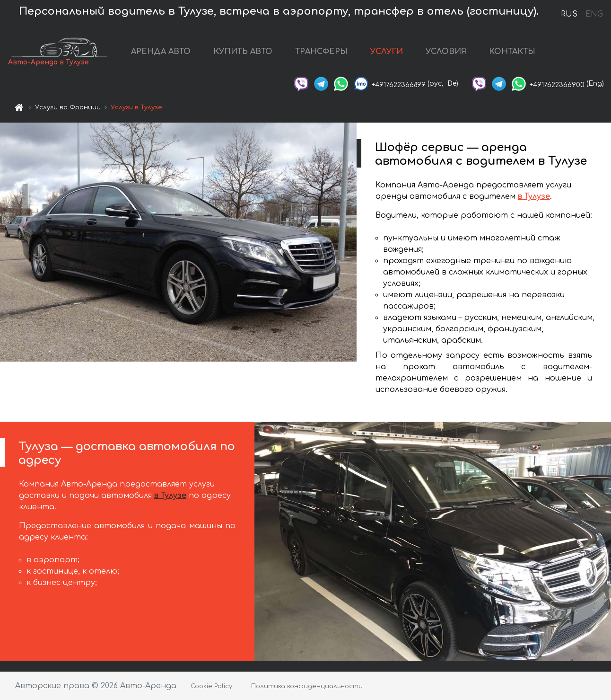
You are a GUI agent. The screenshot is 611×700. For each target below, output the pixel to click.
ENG (594, 14)
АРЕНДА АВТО (175, 53)
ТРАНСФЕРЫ (335, 53)
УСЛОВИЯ (460, 53)
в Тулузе (534, 199)
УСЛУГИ (400, 53)
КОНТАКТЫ (526, 53)
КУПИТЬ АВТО (257, 53)
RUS (569, 14)
